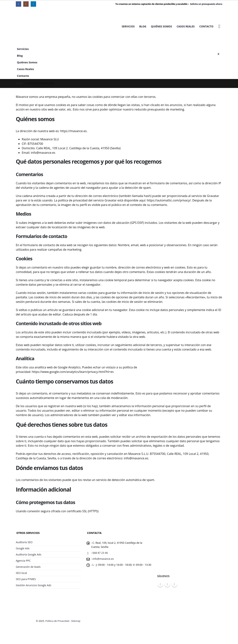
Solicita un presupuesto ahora (205, 4)
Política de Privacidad (57, 624)
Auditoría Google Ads (29, 555)
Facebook (160, 584)
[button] (219, 26)
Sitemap (76, 624)
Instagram (167, 584)
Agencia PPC (23, 562)
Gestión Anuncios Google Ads (34, 588)
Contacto (206, 26)
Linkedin (174, 584)
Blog (143, 26)
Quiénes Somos (161, 26)
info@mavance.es (104, 560)
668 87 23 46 (100, 554)
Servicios (128, 26)
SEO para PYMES (26, 581)
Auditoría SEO (24, 542)
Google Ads (23, 549)
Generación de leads (29, 568)
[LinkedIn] (33, 4)
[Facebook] (19, 4)
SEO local (22, 575)
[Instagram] (26, 4)
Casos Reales (186, 26)
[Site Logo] (39, 26)
